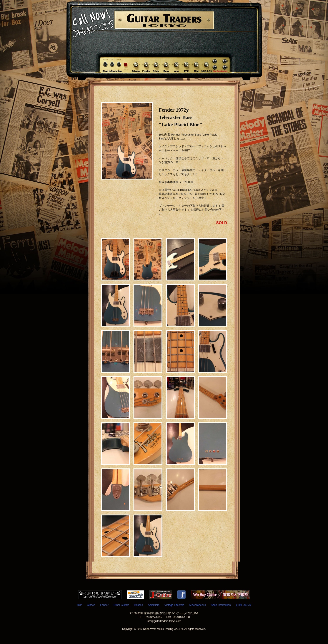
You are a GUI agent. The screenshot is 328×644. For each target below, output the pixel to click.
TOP (79, 605)
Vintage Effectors (174, 605)
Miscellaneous (198, 605)
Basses (139, 605)
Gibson (91, 605)
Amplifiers (154, 605)
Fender (104, 605)
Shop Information (221, 605)
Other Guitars (122, 605)
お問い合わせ (244, 605)
